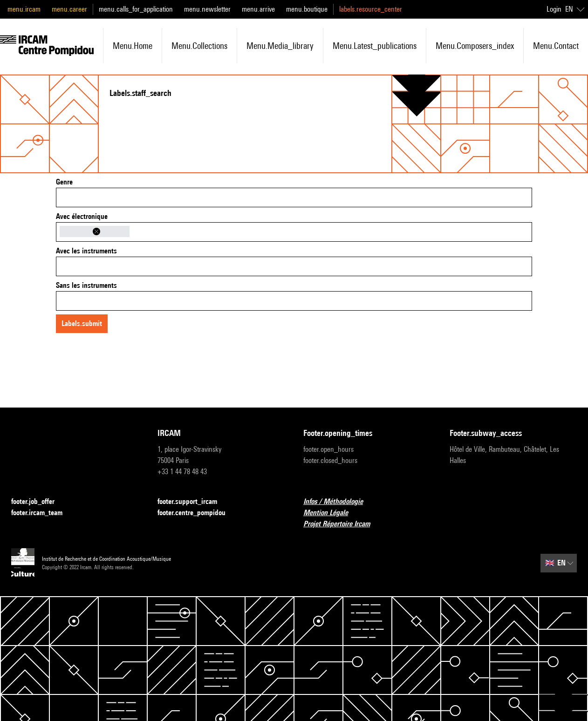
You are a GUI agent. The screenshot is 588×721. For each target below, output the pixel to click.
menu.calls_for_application (136, 9)
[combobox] (294, 197)
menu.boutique (307, 9)
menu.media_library (280, 46)
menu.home (133, 46)
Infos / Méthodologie (339, 502)
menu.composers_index (475, 46)
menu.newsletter (207, 9)
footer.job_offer (38, 502)
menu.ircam (24, 9)
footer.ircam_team (42, 513)
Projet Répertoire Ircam (342, 524)
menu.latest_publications (375, 46)
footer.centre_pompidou (197, 513)
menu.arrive (258, 9)
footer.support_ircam (193, 502)
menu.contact (556, 46)
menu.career (69, 9)
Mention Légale (331, 513)
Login (554, 9)
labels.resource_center (371, 9)
